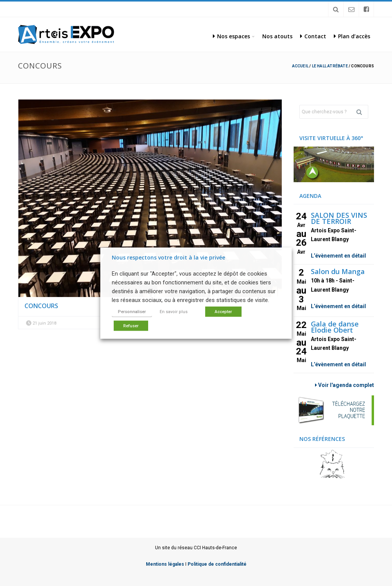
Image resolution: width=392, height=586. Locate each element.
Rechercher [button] (362, 112)
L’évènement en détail (338, 256)
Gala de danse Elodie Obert (335, 327)
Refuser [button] (131, 326)
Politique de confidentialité (217, 564)
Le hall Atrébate (330, 66)
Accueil (300, 66)
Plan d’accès (352, 36)
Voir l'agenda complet (345, 385)
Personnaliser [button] (132, 312)
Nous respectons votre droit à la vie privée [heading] (168, 257)
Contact (313, 36)
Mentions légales (165, 564)
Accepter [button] (223, 312)
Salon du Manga (338, 271)
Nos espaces (231, 36)
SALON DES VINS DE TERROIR (339, 218)
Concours (41, 306)
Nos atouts (277, 36)
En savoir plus (174, 312)
